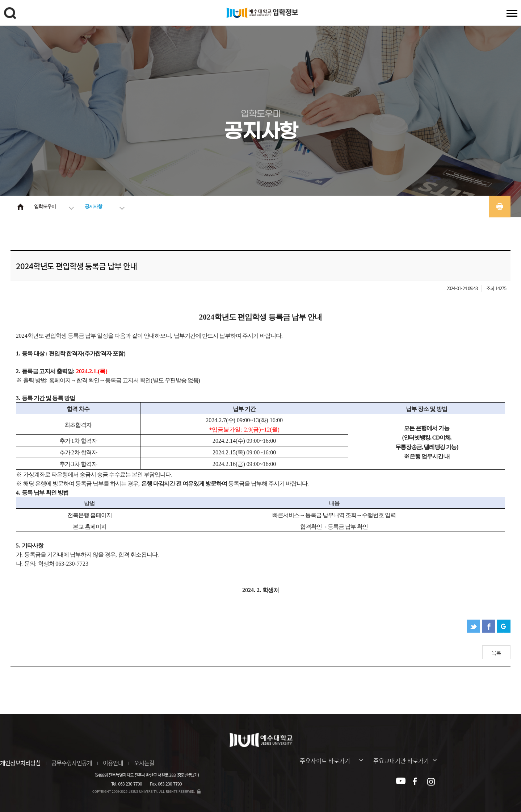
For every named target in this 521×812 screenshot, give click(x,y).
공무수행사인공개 (72, 763)
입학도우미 (45, 206)
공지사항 (93, 206)
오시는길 (144, 763)
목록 (496, 653)
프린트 (500, 207)
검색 (11, 14)
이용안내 (113, 763)
